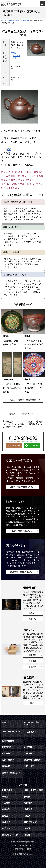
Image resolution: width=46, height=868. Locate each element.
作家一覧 (32, 619)
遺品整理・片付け (32, 760)
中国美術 (15, 53)
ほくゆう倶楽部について (33, 724)
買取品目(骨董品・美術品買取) (23, 400)
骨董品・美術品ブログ (11, 774)
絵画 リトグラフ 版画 (34, 790)
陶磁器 (16, 58)
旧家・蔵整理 (8, 760)
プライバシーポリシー (11, 733)
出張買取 (32, 655)
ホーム (5, 722)
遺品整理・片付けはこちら (22, 572)
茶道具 (5, 797)
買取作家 (6, 766)
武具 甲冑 (6, 822)
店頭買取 (32, 661)
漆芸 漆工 (6, 829)
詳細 (32, 703)
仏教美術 (6, 809)
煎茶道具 (17, 56)
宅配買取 (32, 667)
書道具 (5, 816)
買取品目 (32, 613)
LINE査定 (6, 747)
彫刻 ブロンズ (30, 822)
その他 (27, 835)
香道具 (27, 816)
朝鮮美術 (28, 803)
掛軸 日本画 (7, 790)
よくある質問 (30, 732)
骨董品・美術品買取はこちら (22, 487)
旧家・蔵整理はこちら (22, 531)
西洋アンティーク (10, 835)
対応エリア (29, 766)
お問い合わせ (8, 741)
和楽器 (27, 829)
